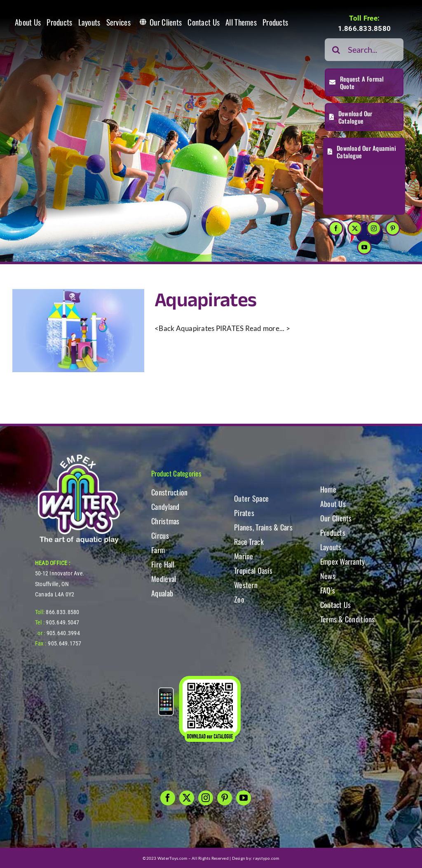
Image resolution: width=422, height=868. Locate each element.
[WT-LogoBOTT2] (79, 457)
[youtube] (364, 247)
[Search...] (364, 50)
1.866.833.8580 (365, 28)
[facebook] (336, 228)
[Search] (336, 50)
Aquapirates (205, 301)
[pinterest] (393, 228)
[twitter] (355, 228)
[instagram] (374, 228)
